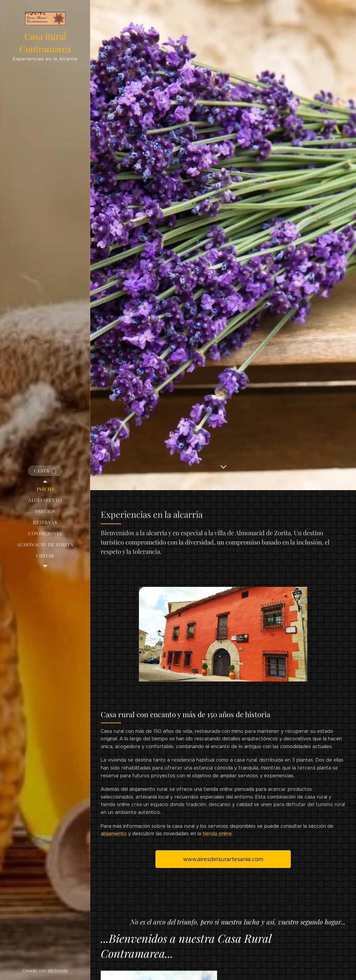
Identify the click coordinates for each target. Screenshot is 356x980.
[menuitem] (45, 489)
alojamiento (114, 834)
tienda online (217, 834)
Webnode (58, 971)
